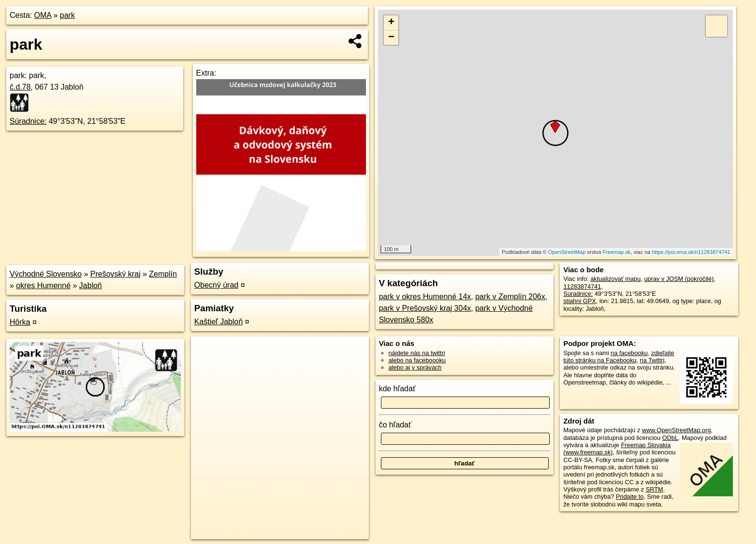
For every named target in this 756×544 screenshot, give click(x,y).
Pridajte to (630, 497)
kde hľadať (398, 389)
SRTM (654, 489)
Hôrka (20, 322)
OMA (43, 15)
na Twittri (652, 360)
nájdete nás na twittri (417, 353)
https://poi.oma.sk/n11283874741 (691, 252)
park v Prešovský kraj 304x (425, 308)
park (67, 15)
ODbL (670, 438)
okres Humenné (43, 285)
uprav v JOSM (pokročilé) (679, 279)
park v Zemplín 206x (510, 297)
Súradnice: (28, 121)
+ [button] (391, 23)
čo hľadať (395, 425)
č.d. (20, 87)
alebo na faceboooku (417, 360)
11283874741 (582, 286)
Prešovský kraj (115, 274)
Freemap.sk (617, 252)
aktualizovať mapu (615, 279)
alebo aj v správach (415, 367)
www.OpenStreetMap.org (676, 430)
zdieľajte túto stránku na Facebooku (619, 357)
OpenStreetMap (567, 252)
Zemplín (163, 274)
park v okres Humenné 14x (425, 297)
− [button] (391, 38)
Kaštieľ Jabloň (219, 322)
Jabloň (90, 285)
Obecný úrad (216, 285)
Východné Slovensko (46, 274)
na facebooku (629, 353)
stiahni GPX (580, 301)
